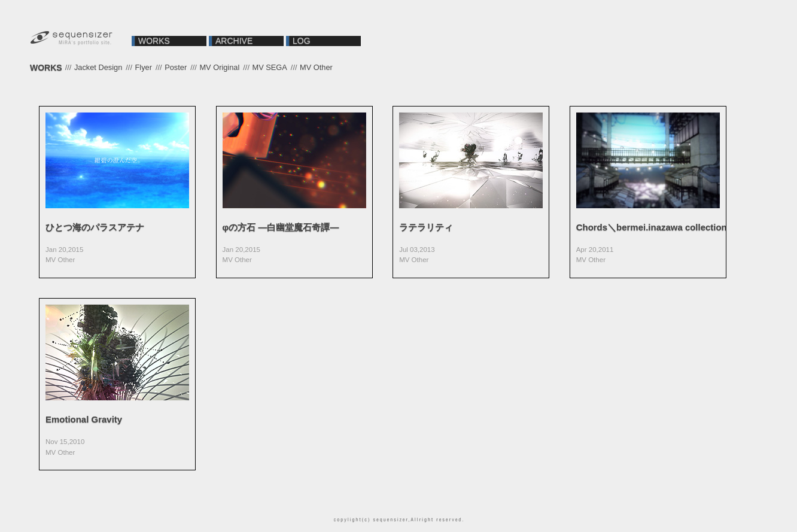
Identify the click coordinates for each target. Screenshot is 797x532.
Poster (176, 67)
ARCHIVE (234, 41)
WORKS (154, 41)
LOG (302, 41)
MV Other (316, 67)
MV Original (219, 67)
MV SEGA (270, 67)
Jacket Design (98, 67)
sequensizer (72, 39)
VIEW (117, 192)
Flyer (144, 67)
